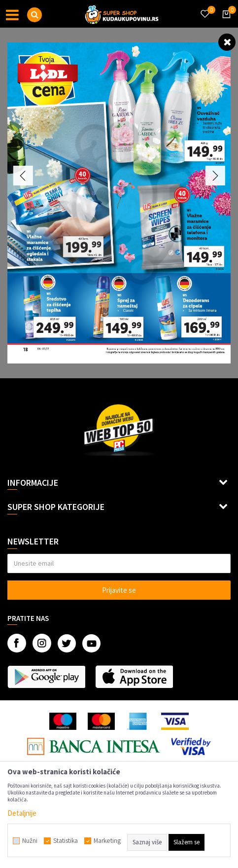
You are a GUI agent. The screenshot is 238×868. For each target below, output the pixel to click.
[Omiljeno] (204, 8)
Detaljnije (22, 813)
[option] (119, 203)
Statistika (66, 841)
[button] (34, 15)
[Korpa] (225, 23)
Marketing (107, 841)
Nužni (30, 841)
